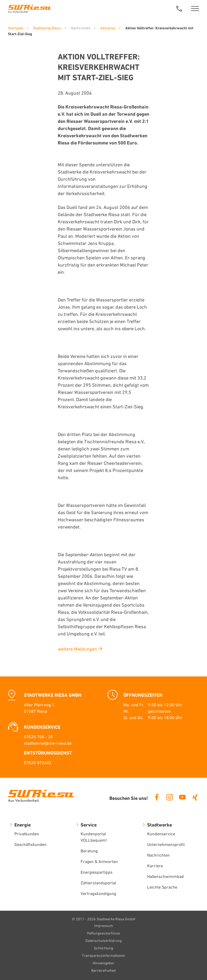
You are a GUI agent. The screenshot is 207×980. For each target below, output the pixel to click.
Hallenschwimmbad (165, 876)
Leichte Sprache (162, 887)
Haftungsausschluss (104, 933)
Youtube (182, 797)
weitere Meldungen (77, 649)
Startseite (16, 28)
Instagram (169, 797)
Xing (195, 797)
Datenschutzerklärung (104, 941)
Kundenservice (161, 834)
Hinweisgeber (104, 963)
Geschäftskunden (30, 844)
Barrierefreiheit (104, 970)
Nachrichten (158, 855)
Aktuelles (108, 28)
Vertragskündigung (98, 893)
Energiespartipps (97, 872)
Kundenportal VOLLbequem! (94, 837)
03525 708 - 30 (38, 737)
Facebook (157, 797)
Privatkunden (27, 834)
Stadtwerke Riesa (47, 28)
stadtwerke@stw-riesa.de (48, 743)
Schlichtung (104, 948)
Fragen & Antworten (99, 861)
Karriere (155, 866)
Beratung (89, 851)
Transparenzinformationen (104, 955)
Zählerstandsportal (98, 883)
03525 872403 (38, 763)
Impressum (104, 926)
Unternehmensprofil (166, 844)
